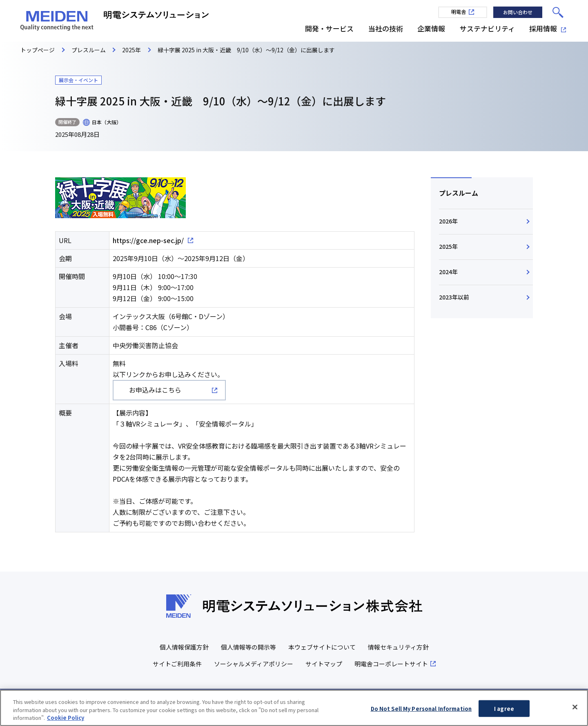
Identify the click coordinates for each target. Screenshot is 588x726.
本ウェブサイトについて (322, 647)
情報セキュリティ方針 (398, 647)
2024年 (448, 273)
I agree (504, 711)
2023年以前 (454, 298)
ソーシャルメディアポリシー (254, 664)
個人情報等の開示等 (248, 647)
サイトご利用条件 (177, 664)
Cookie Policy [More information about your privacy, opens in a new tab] (66, 720)
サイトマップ (324, 664)
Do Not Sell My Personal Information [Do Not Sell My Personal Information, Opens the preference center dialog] (421, 711)
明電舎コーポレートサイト (391, 664)
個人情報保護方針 (184, 647)
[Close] (575, 709)
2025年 (448, 247)
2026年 (448, 221)
